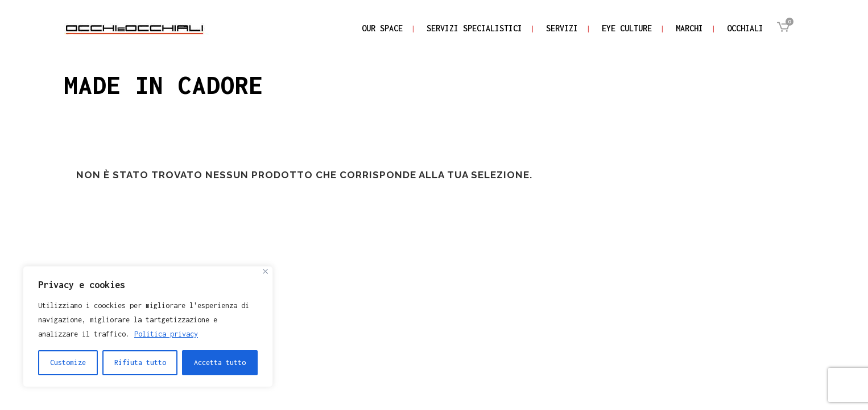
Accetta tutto (220, 362)
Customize (68, 362)
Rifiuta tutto (140, 362)
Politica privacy (166, 334)
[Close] (265, 271)
